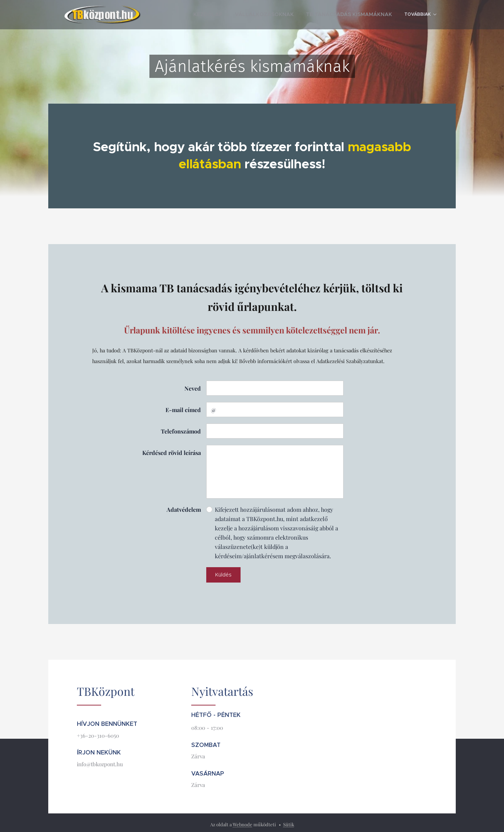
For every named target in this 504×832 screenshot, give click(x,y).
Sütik (289, 824)
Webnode (243, 824)
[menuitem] (235, 15)
